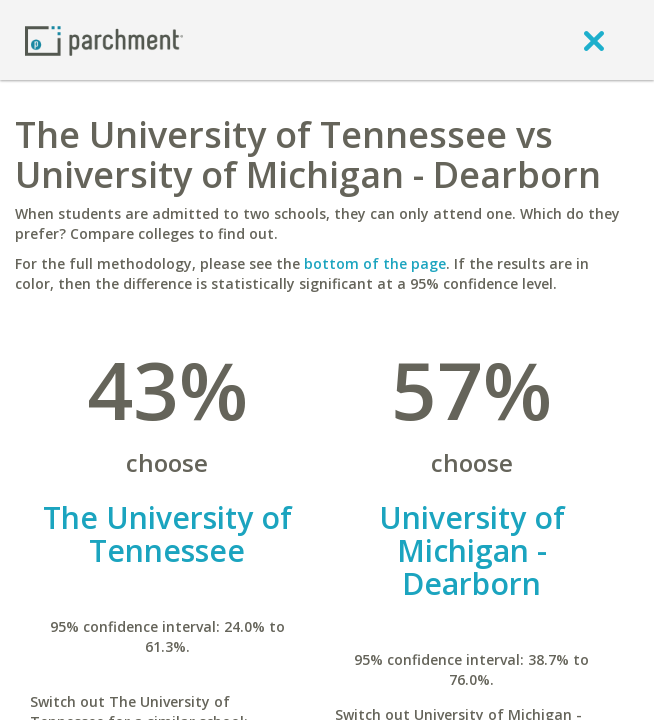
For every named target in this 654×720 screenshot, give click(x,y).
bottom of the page (375, 263)
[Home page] (104, 39)
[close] (594, 40)
